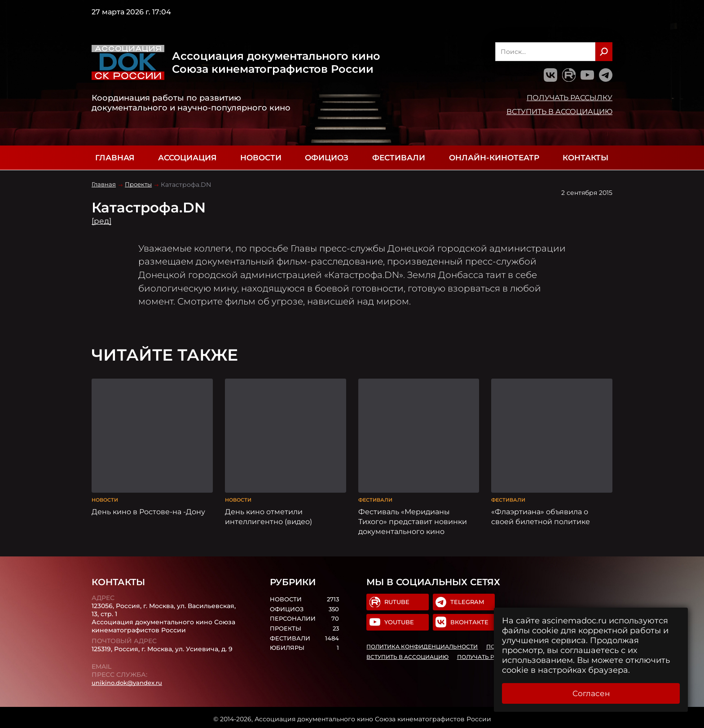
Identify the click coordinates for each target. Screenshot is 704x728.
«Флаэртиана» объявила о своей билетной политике (541, 513)
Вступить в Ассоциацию (559, 111)
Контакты (585, 158)
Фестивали (399, 158)
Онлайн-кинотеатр (494, 158)
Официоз (327, 158)
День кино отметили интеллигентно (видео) (268, 513)
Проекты (141, 185)
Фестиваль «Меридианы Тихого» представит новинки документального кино (413, 518)
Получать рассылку (570, 97)
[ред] (102, 221)
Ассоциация (187, 158)
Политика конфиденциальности (422, 645)
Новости (261, 158)
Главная (115, 158)
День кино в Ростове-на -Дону (148, 508)
